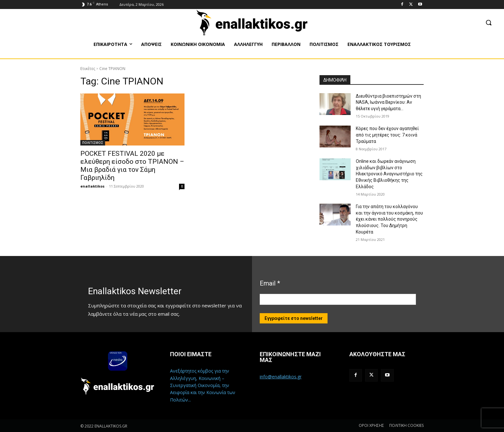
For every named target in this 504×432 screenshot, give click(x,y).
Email (270, 283)
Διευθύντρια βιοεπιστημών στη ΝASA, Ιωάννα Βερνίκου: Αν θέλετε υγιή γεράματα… (388, 102)
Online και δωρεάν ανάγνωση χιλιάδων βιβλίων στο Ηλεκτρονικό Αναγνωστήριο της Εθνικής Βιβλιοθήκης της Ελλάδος (389, 174)
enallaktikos (92, 186)
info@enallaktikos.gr (281, 377)
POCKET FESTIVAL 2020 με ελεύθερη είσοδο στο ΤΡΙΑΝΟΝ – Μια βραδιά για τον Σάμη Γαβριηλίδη (132, 166)
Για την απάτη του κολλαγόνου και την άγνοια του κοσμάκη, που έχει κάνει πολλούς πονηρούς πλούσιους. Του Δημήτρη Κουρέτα (389, 219)
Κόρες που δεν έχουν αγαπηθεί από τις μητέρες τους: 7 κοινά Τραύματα (387, 135)
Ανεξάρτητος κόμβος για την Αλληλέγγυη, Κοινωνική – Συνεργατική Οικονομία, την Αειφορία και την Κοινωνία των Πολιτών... (203, 385)
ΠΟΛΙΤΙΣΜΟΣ (93, 143)
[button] (489, 22)
